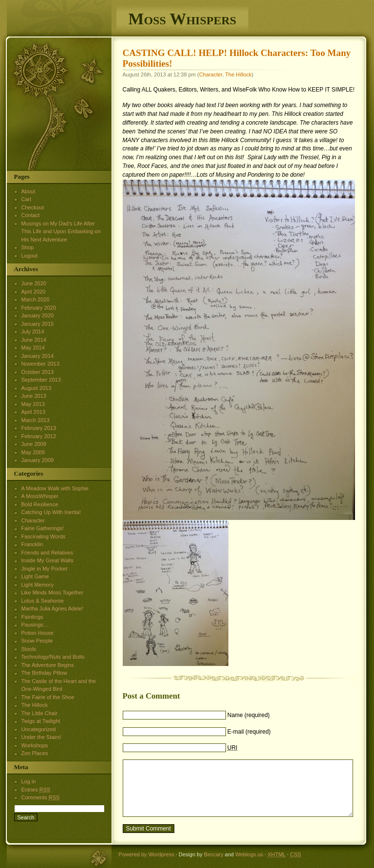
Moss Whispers (183, 19)
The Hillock (238, 74)
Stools (29, 649)
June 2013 (34, 396)
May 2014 (33, 348)
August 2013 (37, 388)
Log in (29, 781)
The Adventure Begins (48, 665)
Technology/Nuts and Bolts (53, 657)
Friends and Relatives (47, 553)
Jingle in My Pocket (45, 569)
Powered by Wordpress (147, 854)
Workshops (35, 745)
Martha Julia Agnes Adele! (52, 609)
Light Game (35, 576)
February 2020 (39, 308)
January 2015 (38, 324)
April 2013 (34, 412)
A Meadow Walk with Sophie (55, 488)
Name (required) (249, 715)
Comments (41, 797)
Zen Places (35, 753)
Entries (36, 790)
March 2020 (36, 299)
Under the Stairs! (42, 737)
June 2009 (34, 444)
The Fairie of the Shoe (48, 697)
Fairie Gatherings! (43, 528)
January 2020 (38, 315)
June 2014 (34, 340)
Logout (30, 256)
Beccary (214, 854)
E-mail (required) (249, 732)
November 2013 (40, 364)
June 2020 (34, 283)
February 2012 (39, 436)
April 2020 (34, 292)
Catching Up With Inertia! (51, 512)
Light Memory (38, 585)
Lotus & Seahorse (43, 601)
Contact (31, 215)
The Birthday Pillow (44, 673)
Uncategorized (39, 729)
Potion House (37, 633)
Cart (27, 199)
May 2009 (33, 452)
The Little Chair (40, 713)
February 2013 (39, 428)
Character (211, 74)
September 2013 (41, 380)
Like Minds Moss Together (53, 592)
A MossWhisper (40, 496)
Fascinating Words (44, 536)
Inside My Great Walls (47, 560)
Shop (28, 247)
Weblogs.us (249, 854)
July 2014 (33, 332)
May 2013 (33, 404)
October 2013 (38, 372)
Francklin (32, 544)
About (28, 191)
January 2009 (38, 460)
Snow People (37, 641)
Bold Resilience (40, 504)
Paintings (32, 617)
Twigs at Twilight (41, 721)
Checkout (33, 207)
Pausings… (35, 625)
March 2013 (36, 420)
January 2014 (38, 356)
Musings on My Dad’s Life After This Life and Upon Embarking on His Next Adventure (61, 231)
